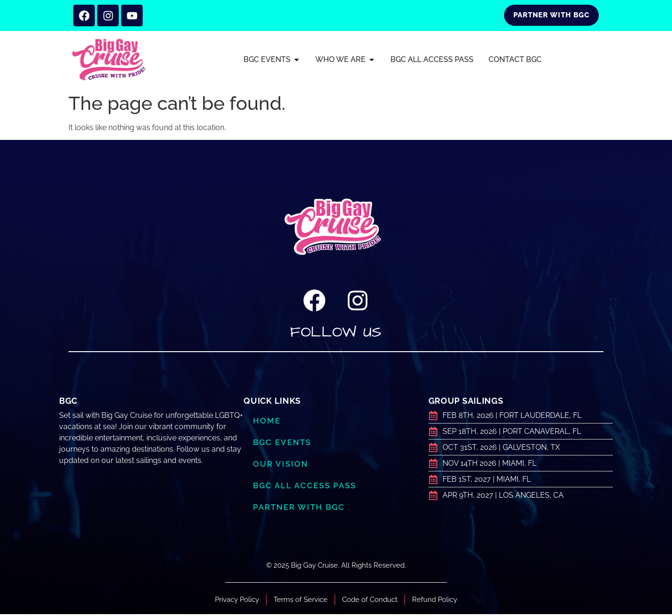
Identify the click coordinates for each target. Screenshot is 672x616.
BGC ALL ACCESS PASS (304, 487)
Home (267, 423)
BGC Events (282, 444)
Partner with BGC (299, 509)
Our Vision (281, 466)
